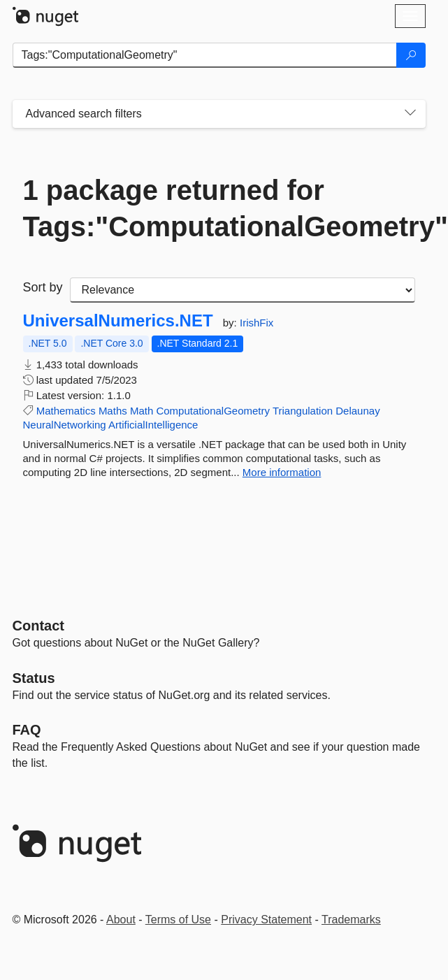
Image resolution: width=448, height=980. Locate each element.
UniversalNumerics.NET (118, 321)
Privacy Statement (266, 920)
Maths (113, 411)
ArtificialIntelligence (153, 425)
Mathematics (66, 411)
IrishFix (256, 323)
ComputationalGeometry (213, 411)
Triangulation (303, 411)
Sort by (43, 287)
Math (142, 411)
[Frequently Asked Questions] (27, 730)
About (121, 920)
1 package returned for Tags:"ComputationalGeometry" (219, 208)
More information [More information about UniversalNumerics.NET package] (282, 472)
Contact (38, 626)
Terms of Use (178, 920)
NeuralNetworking (65, 425)
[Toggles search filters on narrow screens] (410, 114)
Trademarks (351, 920)
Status (34, 678)
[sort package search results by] (243, 290)
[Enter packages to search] (205, 55)
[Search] (411, 55)
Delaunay (357, 411)
